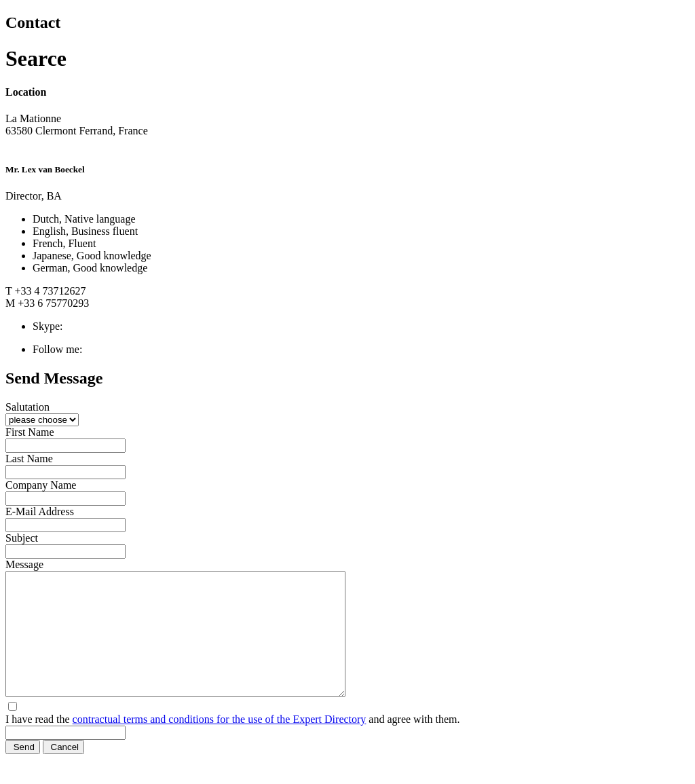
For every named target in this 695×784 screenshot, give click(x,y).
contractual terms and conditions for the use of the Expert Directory (220, 744)
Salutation (27, 407)
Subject (22, 538)
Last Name (29, 459)
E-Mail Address (40, 511)
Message (24, 564)
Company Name (41, 485)
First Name (30, 432)
